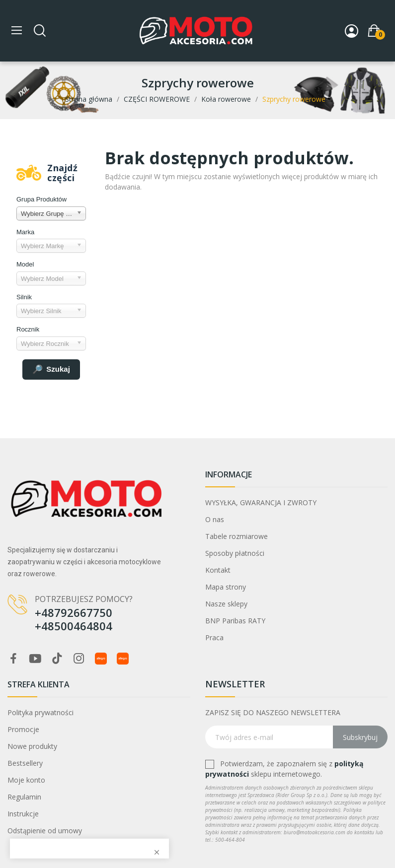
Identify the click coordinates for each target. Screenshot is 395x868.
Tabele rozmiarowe (237, 536)
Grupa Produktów (41, 199)
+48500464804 (74, 626)
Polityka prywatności (40, 712)
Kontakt (218, 570)
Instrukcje (23, 814)
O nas (215, 519)
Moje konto (26, 780)
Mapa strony (226, 587)
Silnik (24, 297)
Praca (214, 637)
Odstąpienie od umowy (45, 831)
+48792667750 (74, 612)
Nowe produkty (32, 746)
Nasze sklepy (226, 604)
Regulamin (24, 797)
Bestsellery (25, 763)
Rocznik (28, 329)
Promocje (23, 729)
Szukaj (51, 370)
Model (25, 264)
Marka (25, 232)
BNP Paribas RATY (235, 621)
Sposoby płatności (235, 553)
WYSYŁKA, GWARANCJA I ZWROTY (261, 502)
